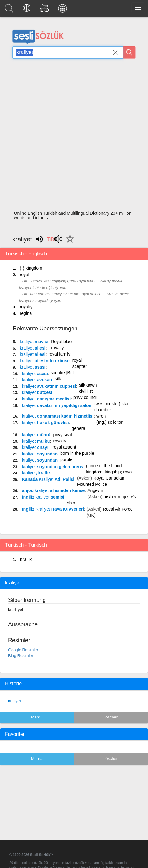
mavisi (34, 342)
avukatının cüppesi (49, 386)
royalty (26, 307)
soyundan (40, 454)
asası (32, 367)
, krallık (37, 473)
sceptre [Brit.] (63, 373)
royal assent (64, 447)
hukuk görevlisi (46, 423)
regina (26, 313)
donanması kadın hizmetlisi (58, 416)
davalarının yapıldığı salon (57, 405)
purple (66, 459)
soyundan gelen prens (53, 467)
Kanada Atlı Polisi (48, 479)
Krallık (26, 559)
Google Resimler (23, 650)
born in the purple (77, 453)
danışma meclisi (46, 399)
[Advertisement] (72, 136)
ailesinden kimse (44, 361)
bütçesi (37, 392)
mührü (36, 435)
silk (58, 379)
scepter (80, 366)
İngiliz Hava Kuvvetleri (53, 509)
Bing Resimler (21, 656)
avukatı (37, 380)
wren (101, 416)
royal (24, 275)
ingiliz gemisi (43, 497)
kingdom (34, 268)
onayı (35, 447)
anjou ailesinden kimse (53, 490)
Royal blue (61, 342)
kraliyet (14, 701)
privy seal (62, 435)
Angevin (95, 490)
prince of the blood (104, 466)
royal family (60, 354)
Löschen (111, 717)
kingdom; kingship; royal (109, 472)
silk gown (88, 385)
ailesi (32, 348)
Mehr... (37, 717)
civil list (86, 391)
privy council (85, 397)
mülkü (36, 441)
